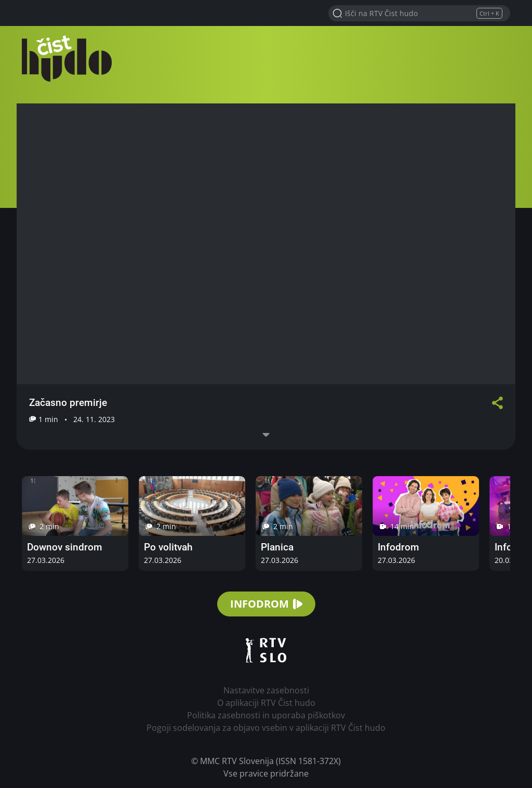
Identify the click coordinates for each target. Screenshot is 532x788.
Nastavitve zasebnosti (266, 690)
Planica (277, 547)
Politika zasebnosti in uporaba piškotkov (266, 715)
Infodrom (398, 547)
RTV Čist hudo (69, 58)
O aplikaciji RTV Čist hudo (266, 703)
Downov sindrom (65, 547)
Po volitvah (168, 547)
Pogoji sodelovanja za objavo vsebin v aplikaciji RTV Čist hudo (266, 728)
